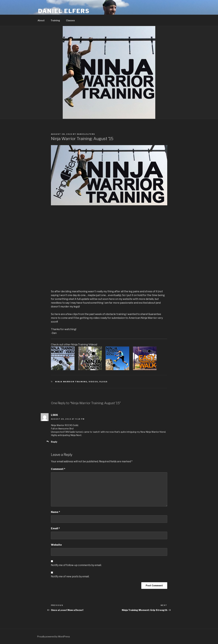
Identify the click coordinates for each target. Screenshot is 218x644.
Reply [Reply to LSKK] (54, 442)
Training (55, 20)
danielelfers (86, 134)
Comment (58, 469)
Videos (93, 382)
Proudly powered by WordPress (54, 637)
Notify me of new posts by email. (70, 576)
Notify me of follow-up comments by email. (76, 565)
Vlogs (103, 382)
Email (55, 528)
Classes (70, 20)
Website (56, 545)
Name (55, 512)
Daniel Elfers (64, 11)
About (41, 20)
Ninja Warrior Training (71, 382)
